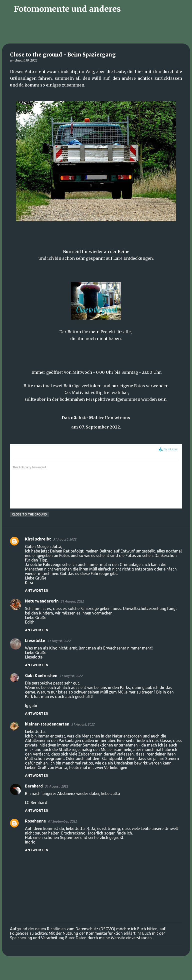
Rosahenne (35, 821)
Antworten (37, 590)
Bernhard (34, 786)
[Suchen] (128, 9)
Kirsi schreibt (38, 539)
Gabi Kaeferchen (41, 675)
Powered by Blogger (96, 973)
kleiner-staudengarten (47, 724)
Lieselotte (35, 640)
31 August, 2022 (65, 539)
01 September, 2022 (62, 821)
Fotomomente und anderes (67, 9)
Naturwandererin (42, 601)
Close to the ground (29, 514)
